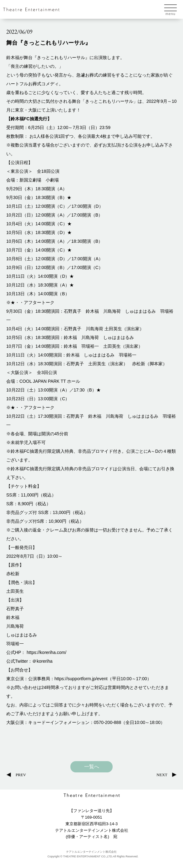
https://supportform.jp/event (81, 679)
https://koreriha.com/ (46, 652)
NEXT (162, 775)
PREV (21, 775)
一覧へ (92, 767)
